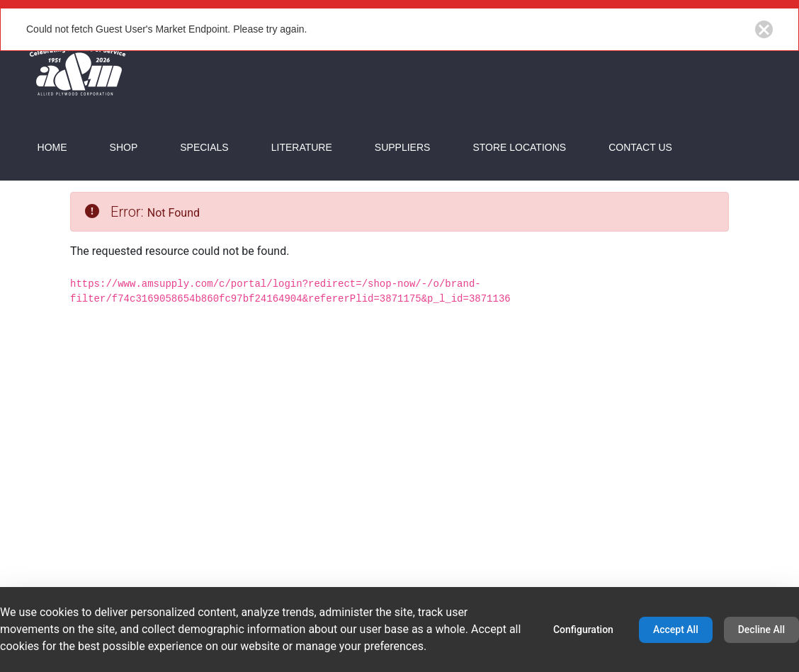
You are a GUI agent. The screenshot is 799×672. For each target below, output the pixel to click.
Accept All (676, 630)
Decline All (761, 630)
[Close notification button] (764, 29)
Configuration (583, 630)
